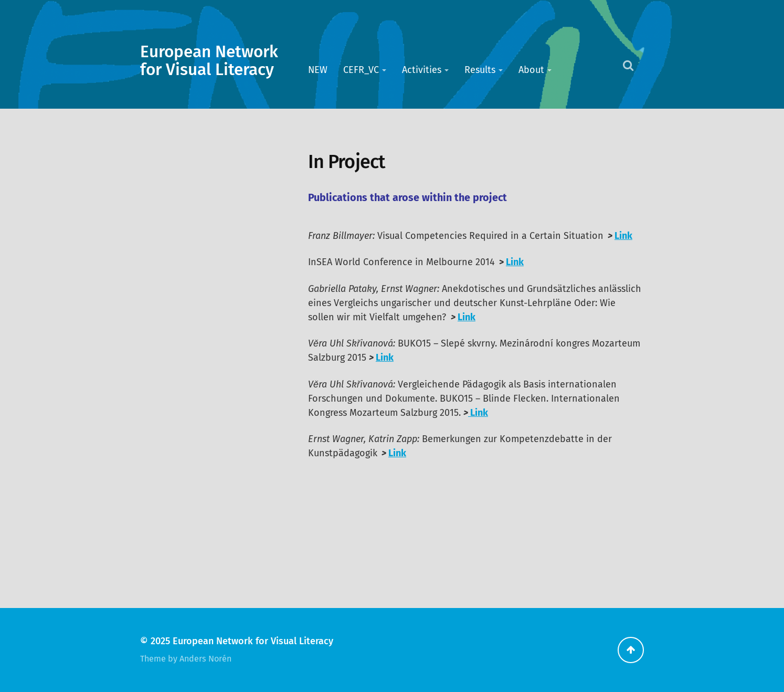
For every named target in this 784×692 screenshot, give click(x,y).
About (531, 70)
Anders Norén (205, 659)
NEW (318, 70)
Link (623, 236)
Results (480, 70)
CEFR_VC (361, 70)
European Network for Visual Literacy (209, 61)
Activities (422, 70)
